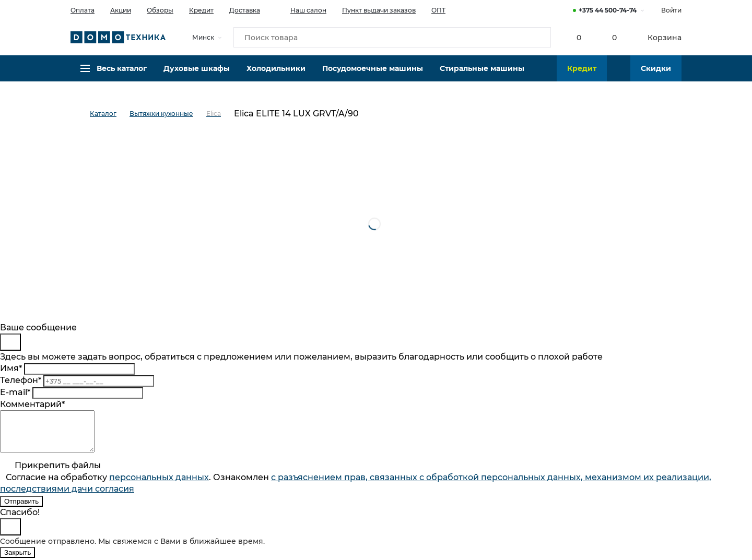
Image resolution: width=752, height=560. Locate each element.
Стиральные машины (482, 76)
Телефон (21, 380)
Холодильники (276, 76)
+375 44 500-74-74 (608, 10)
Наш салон (301, 9)
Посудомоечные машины (373, 76)
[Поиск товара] (392, 39)
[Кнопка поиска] (538, 39)
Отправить (21, 509)
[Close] (10, 342)
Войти (671, 10)
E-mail (15, 392)
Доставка (245, 10)
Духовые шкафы (197, 76)
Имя (11, 368)
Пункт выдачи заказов (379, 10)
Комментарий (32, 404)
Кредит (201, 10)
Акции (121, 10)
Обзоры (160, 10)
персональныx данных (159, 485)
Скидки (656, 76)
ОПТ (438, 10)
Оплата (83, 10)
